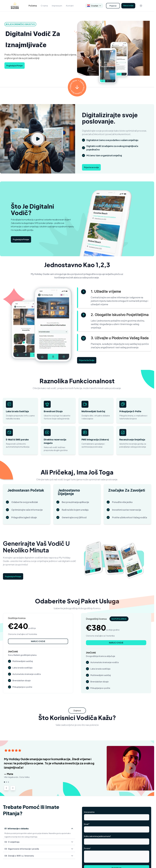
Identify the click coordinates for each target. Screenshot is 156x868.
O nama (44, 6)
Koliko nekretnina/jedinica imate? (97, 836)
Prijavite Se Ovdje (87, 360)
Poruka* (87, 848)
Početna (33, 6)
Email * (87, 824)
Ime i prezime (89, 812)
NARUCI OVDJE (38, 641)
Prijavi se (113, 6)
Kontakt (70, 6)
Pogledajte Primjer (15, 66)
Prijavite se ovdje (91, 167)
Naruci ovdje (128, 5)
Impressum (57, 6)
